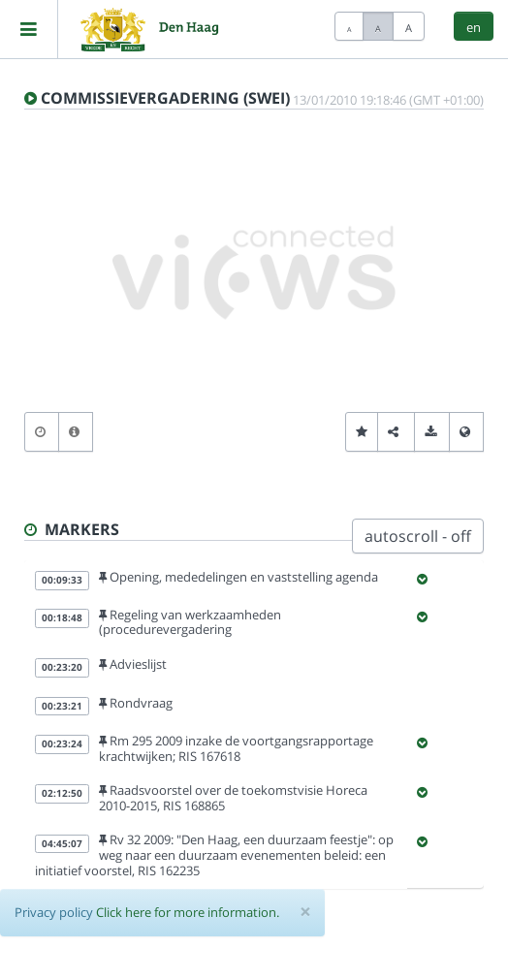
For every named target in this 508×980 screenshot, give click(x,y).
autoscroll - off (418, 536)
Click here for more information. (188, 912)
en (474, 27)
